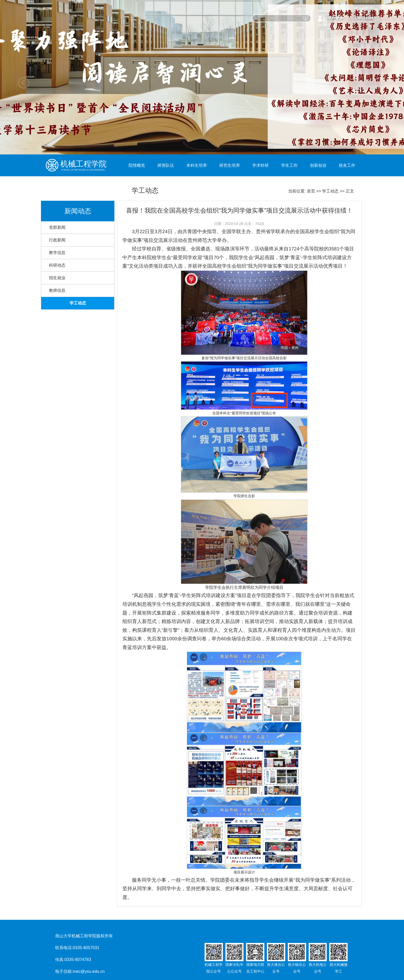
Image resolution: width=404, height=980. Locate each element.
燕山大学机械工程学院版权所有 (84, 936)
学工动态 (330, 191)
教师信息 (57, 290)
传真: (60, 960)
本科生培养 (197, 165)
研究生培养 (230, 165)
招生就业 (57, 278)
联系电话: (64, 948)
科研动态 (57, 265)
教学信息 (57, 253)
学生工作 (289, 165)
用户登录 (335, 18)
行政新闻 (57, 240)
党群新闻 (57, 227)
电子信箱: (64, 971)
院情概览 (137, 165)
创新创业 (318, 165)
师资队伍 (166, 165)
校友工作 (347, 165)
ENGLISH (364, 18)
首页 (311, 191)
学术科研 (260, 165)
